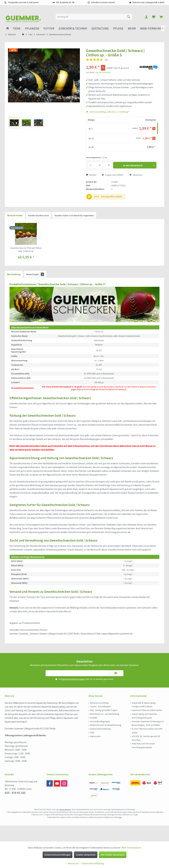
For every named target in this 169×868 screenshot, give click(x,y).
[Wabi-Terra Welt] (152, 28)
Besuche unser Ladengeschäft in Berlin (149, 2)
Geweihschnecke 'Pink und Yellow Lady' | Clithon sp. (26, 249)
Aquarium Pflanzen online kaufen (147, 710)
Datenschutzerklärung (100, 729)
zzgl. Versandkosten (103, 72)
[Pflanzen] (32, 28)
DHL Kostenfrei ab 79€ (65, 2)
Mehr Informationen (131, 848)
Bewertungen (35, 274)
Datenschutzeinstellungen (58, 855)
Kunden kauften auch (39, 215)
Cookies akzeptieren (86, 855)
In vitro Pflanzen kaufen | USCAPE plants (147, 731)
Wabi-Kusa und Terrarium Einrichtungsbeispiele (143, 745)
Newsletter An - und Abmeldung (105, 714)
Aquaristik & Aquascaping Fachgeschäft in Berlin (144, 705)
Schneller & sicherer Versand (103, 2)
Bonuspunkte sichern (112, 196)
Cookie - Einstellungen (100, 706)
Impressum (95, 736)
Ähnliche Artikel (15, 215)
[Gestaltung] (100, 28)
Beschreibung (14, 274)
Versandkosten (65, 809)
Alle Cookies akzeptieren (113, 855)
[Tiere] (17, 28)
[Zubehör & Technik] (73, 28)
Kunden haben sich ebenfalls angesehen (74, 215)
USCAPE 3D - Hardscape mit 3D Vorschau (146, 738)
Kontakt (94, 718)
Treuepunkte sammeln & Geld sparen (23, 2)
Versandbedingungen (100, 721)
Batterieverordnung (99, 703)
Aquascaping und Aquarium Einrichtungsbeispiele (144, 716)
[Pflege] (118, 28)
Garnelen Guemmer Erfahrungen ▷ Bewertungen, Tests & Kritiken (148, 723)
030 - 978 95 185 (15, 793)
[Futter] (49, 28)
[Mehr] (132, 28)
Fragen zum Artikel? (113, 175)
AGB (92, 732)
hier (120, 817)
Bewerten (136, 175)
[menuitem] (161, 17)
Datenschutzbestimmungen (73, 679)
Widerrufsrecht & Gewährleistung (106, 725)
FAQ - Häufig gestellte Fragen (104, 710)
